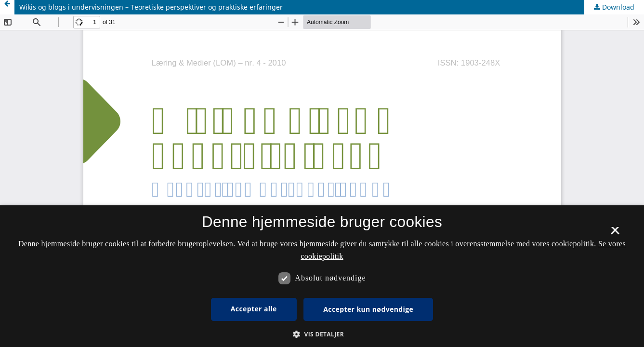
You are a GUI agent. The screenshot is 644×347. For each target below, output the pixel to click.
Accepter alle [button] (254, 309)
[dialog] (322, 276)
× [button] (615, 234)
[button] (322, 334)
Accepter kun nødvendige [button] (368, 309)
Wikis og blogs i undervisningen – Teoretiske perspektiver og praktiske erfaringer (151, 7)
